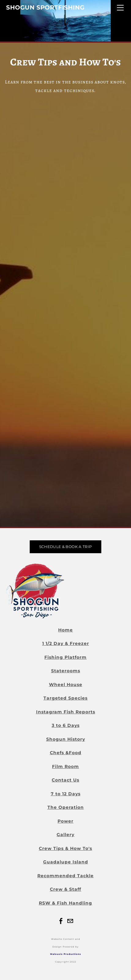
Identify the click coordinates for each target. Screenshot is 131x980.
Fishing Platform (65, 657)
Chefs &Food (66, 753)
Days (73, 725)
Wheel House (66, 685)
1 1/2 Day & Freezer (66, 643)
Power (65, 821)
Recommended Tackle (65, 876)
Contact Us (65, 780)
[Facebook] (61, 921)
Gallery (65, 835)
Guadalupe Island (66, 862)
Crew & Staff (65, 889)
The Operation (66, 807)
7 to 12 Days (66, 794)
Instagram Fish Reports (66, 712)
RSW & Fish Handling (65, 903)
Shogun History (66, 739)
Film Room (65, 766)
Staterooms (66, 671)
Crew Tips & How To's (65, 848)
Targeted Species (65, 698)
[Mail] (70, 921)
